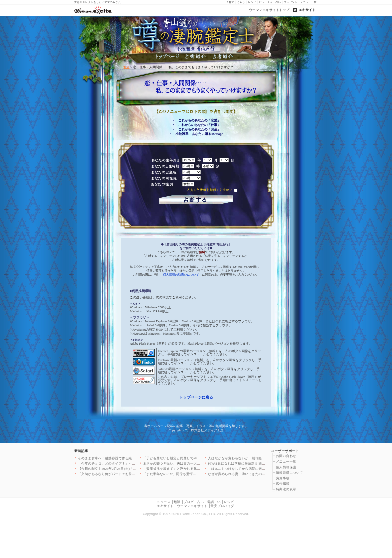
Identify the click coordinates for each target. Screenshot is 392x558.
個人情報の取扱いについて (181, 275)
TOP (126, 67)
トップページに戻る (196, 397)
